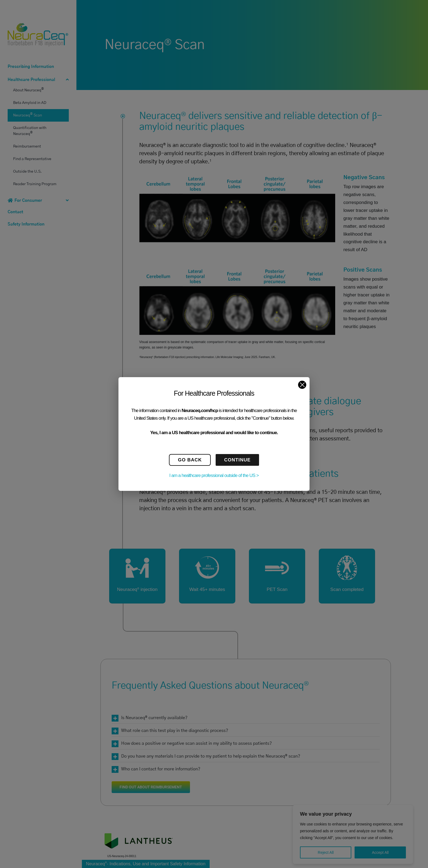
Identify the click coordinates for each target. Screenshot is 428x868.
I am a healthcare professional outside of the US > (214, 475)
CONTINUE (237, 460)
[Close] (302, 385)
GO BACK (190, 460)
